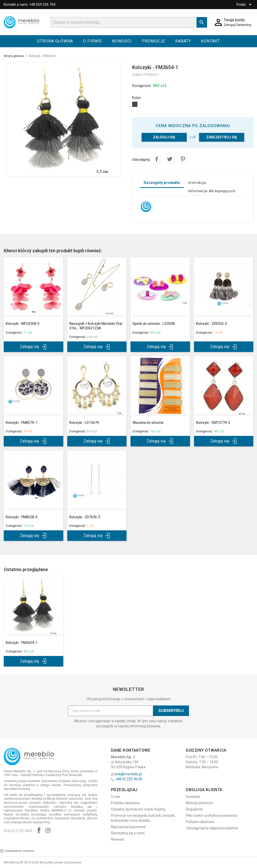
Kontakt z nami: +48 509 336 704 (30, 5)
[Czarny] (135, 106)
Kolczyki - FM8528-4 (22, 517)
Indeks (137, 75)
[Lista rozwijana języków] (245, 5)
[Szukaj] (129, 22)
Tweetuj (170, 159)
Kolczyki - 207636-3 (85, 517)
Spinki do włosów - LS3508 (154, 324)
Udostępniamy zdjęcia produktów (212, 828)
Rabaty (183, 41)
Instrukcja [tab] (197, 183)
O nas (115, 797)
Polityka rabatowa (125, 803)
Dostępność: (142, 86)
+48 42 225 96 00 (129, 779)
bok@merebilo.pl (128, 774)
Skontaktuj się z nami (128, 833)
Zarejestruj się (222, 137)
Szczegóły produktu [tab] (162, 183)
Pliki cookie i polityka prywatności (212, 815)
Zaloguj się (164, 137)
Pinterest (183, 159)
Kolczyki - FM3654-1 (22, 643)
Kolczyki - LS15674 (84, 423)
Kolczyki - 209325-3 (211, 324)
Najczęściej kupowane (128, 827)
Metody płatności (199, 803)
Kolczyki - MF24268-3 (23, 324)
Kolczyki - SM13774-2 (213, 423)
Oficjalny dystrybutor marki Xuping (138, 809)
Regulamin (194, 809)
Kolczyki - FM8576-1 (22, 423)
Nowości (122, 41)
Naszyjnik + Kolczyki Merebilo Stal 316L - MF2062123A (96, 326)
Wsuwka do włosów (148, 423)
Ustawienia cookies (17, 851)
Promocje (153, 41)
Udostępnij (157, 159)
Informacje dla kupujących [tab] (212, 191)
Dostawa (193, 797)
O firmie (92, 41)
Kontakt (211, 41)
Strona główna (55, 41)
